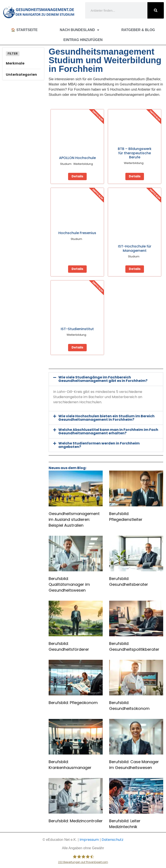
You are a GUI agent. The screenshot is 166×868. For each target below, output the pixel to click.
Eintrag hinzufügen (83, 40)
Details (77, 176)
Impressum (89, 840)
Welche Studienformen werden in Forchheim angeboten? (99, 445)
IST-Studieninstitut (77, 329)
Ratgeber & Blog (138, 30)
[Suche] (156, 10)
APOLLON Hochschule (77, 158)
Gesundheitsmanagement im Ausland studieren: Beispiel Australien (74, 519)
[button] (106, 379)
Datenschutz (113, 840)
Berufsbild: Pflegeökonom (73, 703)
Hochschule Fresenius (77, 233)
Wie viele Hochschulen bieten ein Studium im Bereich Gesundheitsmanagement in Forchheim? (106, 418)
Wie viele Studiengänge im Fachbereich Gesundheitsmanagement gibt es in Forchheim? (103, 379)
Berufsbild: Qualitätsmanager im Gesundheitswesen (69, 584)
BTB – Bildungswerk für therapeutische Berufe (135, 153)
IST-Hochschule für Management (135, 248)
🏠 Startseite (24, 30)
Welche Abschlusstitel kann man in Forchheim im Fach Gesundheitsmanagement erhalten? (108, 431)
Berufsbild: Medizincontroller (76, 821)
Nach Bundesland (79, 30)
